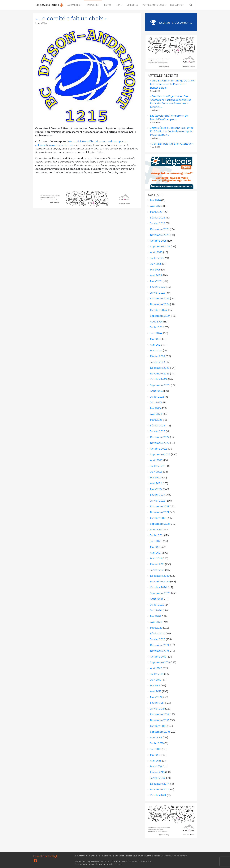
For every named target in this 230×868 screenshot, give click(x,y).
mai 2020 (155, 616)
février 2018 (157, 772)
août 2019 (156, 668)
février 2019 (157, 703)
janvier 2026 (158, 223)
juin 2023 (156, 403)
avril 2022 (156, 483)
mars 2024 (156, 351)
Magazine (92, 5)
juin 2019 (156, 680)
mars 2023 (156, 420)
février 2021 (157, 564)
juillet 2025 (157, 258)
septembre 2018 (160, 732)
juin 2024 (156, 333)
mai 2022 (155, 478)
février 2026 (157, 218)
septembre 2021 (160, 524)
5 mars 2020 (41, 23)
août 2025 (156, 252)
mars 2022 (156, 489)
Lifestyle (132, 5)
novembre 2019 (159, 651)
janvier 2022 (158, 501)
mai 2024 (155, 339)
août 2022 (156, 460)
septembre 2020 (160, 593)
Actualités (74, 5)
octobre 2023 (158, 379)
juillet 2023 (157, 397)
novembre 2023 (160, 374)
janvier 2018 (157, 778)
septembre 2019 (160, 662)
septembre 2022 (160, 455)
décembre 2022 (160, 437)
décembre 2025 (160, 229)
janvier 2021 (157, 570)
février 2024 (158, 356)
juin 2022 (156, 472)
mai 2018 (155, 755)
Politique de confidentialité (138, 861)
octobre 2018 (158, 726)
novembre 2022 (160, 443)
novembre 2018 (160, 720)
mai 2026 (155, 200)
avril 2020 (156, 622)
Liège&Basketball (49, 5)
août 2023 (156, 391)
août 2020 (156, 599)
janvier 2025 (158, 293)
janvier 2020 (158, 639)
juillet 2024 (157, 327)
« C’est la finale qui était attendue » (172, 144)
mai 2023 (155, 408)
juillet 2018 (157, 743)
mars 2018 (156, 766)
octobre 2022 (158, 449)
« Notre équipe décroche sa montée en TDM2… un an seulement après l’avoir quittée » (172, 131)
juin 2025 (156, 264)
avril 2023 (156, 414)
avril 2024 (156, 345)
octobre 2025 (158, 241)
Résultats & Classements (171, 23)
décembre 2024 (160, 299)
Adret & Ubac (115, 864)
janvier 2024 (158, 362)
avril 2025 (156, 275)
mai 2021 (155, 547)
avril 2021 (156, 553)
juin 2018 (156, 749)
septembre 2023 (160, 385)
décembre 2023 (160, 368)
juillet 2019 (157, 674)
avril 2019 (156, 691)
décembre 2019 (159, 645)
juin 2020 (156, 610)
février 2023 (158, 426)
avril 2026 (156, 206)
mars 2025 (156, 281)
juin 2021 (156, 541)
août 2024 (156, 322)
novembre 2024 (160, 304)
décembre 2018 (160, 714)
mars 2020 (156, 628)
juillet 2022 (157, 466)
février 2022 (158, 495)
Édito (108, 5)
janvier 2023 (158, 431)
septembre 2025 (160, 247)
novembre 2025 (160, 235)
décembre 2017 (159, 784)
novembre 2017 (159, 790)
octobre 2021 (158, 518)
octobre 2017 (158, 795)
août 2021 (156, 530)
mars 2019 (156, 697)
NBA (118, 5)
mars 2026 (156, 212)
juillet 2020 (157, 605)
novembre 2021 (159, 512)
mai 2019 (155, 686)
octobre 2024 (158, 310)
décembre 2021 (159, 507)
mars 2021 (156, 558)
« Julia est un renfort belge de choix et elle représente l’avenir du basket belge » (172, 84)
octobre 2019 (158, 657)
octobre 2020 (159, 587)
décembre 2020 (160, 576)
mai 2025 (155, 270)
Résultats (176, 5)
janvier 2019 (157, 709)
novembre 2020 (160, 582)
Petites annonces (153, 5)
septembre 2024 (160, 316)
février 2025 (157, 287)
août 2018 (156, 738)
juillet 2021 (157, 535)
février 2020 (158, 634)
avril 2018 (156, 761)
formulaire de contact (177, 856)
